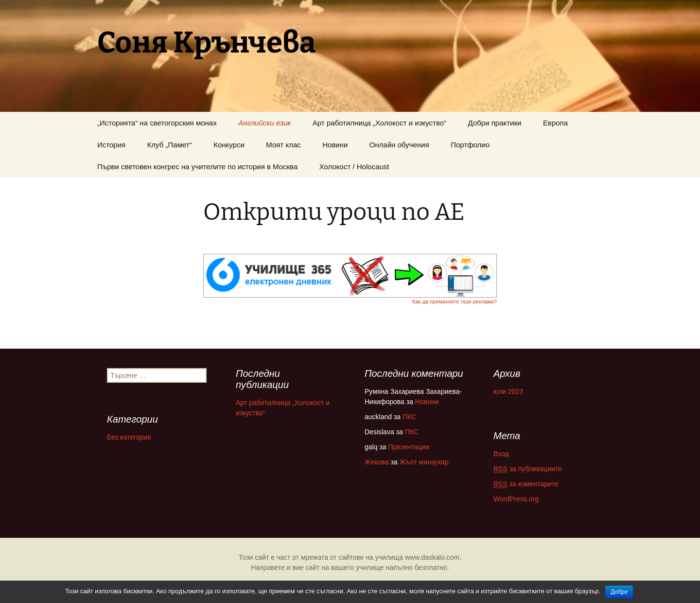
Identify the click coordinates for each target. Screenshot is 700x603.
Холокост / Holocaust (354, 167)
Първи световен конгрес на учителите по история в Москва (197, 167)
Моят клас (283, 145)
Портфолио (470, 145)
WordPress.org (516, 499)
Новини (335, 145)
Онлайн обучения (399, 145)
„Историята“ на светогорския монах (157, 123)
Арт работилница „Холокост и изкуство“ (379, 123)
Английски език (264, 123)
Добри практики (495, 123)
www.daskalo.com (432, 557)
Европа (555, 123)
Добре (619, 592)
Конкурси (229, 145)
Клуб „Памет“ (170, 145)
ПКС (409, 417)
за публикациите (528, 469)
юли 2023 (508, 391)
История (111, 145)
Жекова (377, 462)
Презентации (409, 447)
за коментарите (526, 484)
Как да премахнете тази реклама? (455, 301)
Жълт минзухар (424, 462)
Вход (501, 454)
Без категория (129, 437)
